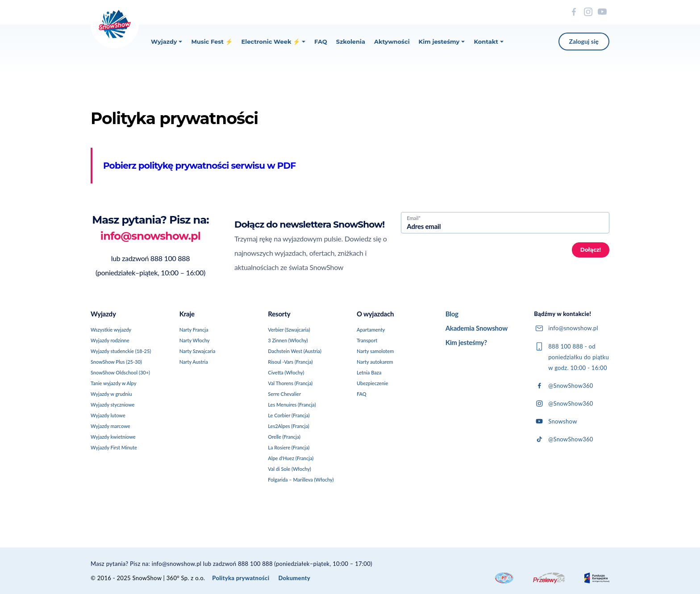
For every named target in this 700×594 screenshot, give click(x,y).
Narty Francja (194, 330)
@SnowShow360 (563, 386)
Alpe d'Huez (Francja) (291, 458)
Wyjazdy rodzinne (110, 340)
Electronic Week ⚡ (274, 42)
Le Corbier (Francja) (289, 415)
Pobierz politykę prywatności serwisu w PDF (199, 166)
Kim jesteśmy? (466, 342)
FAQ (321, 42)
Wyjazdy (167, 42)
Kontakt (488, 42)
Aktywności (392, 42)
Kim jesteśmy (442, 42)
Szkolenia (351, 42)
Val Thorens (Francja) (290, 383)
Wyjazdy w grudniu (111, 394)
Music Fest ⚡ (212, 42)
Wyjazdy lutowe (108, 415)
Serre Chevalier (284, 394)
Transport (367, 340)
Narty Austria (194, 362)
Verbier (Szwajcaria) (289, 330)
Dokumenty (294, 578)
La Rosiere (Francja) (289, 447)
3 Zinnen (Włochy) (288, 340)
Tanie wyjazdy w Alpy (113, 383)
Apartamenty (371, 330)
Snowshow (555, 421)
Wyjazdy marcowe (110, 426)
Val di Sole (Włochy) (289, 469)
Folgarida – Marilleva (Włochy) (301, 480)
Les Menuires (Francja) (292, 405)
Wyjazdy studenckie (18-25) (121, 351)
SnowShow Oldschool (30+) (120, 372)
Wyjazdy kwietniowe (113, 437)
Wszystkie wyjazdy (111, 330)
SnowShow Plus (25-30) (116, 362)
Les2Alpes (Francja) (288, 426)
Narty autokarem (375, 362)
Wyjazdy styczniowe (112, 405)
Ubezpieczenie (372, 383)
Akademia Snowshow (477, 328)
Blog (452, 314)
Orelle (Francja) (284, 437)
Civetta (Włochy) (286, 372)
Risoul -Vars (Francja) (290, 362)
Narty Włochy (195, 340)
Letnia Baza (369, 372)
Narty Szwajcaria (198, 351)
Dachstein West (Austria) (295, 351)
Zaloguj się (584, 41)
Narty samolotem (375, 351)
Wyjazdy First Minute (114, 447)
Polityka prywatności (241, 578)
